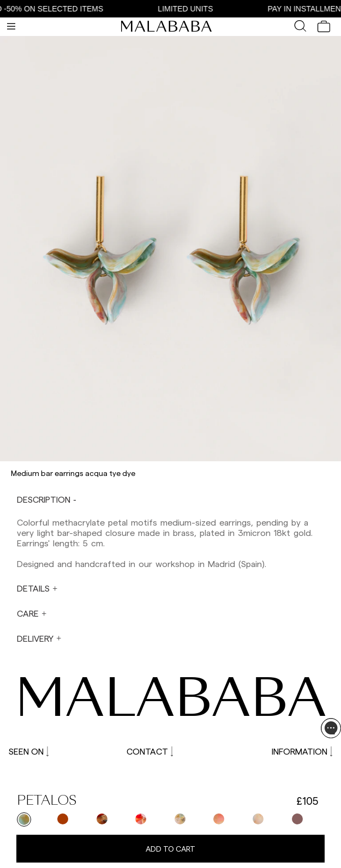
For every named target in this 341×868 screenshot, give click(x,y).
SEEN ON (29, 751)
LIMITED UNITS (191, 9)
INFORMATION (302, 751)
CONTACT (150, 751)
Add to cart (170, 849)
